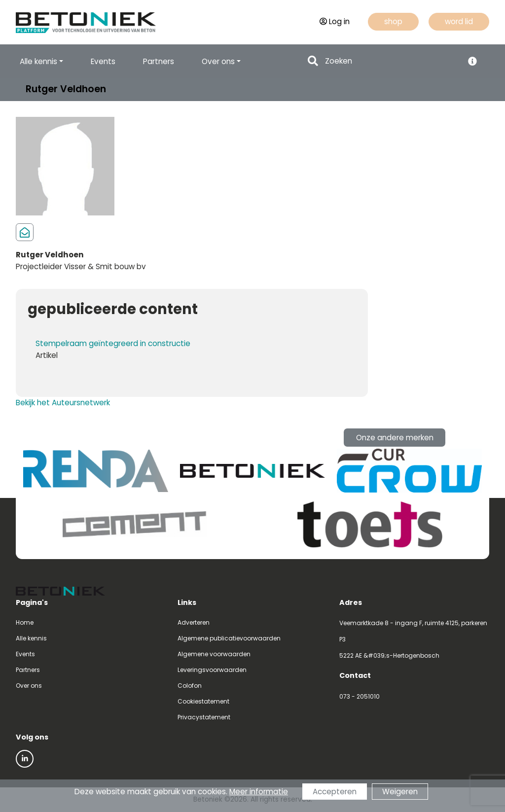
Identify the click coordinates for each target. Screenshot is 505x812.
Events (103, 61)
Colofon (190, 686)
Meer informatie (259, 792)
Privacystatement (204, 717)
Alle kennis (31, 638)
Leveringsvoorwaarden (212, 670)
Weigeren (400, 792)
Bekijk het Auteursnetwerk (63, 403)
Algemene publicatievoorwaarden (229, 638)
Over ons (29, 686)
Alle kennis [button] (38, 61)
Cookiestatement (203, 701)
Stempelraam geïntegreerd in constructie (113, 343)
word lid (459, 21)
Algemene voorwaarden (214, 654)
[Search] (391, 61)
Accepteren (335, 792)
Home (25, 622)
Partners (159, 61)
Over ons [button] (218, 61)
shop (393, 21)
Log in (335, 21)
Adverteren (194, 622)
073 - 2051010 (360, 696)
